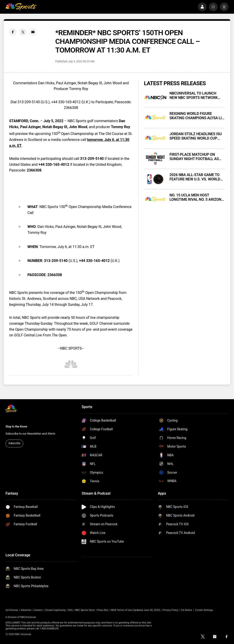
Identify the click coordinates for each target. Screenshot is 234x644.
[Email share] (33, 32)
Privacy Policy (171, 610)
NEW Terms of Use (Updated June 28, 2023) (136, 610)
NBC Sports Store (85, 610)
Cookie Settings (204, 610)
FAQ (70, 610)
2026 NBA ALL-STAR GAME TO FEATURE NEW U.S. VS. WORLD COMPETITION (195, 177)
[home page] (21, 7)
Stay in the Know (16, 426)
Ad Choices (12, 610)
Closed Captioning (55, 610)
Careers (38, 610)
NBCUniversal (28, 617)
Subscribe (14, 443)
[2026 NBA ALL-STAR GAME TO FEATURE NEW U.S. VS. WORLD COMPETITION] (155, 179)
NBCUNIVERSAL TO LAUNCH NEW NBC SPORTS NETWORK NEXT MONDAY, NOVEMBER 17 (195, 95)
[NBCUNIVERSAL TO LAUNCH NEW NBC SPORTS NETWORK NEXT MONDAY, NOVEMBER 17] (155, 98)
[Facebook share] (13, 32)
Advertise (26, 610)
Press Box (103, 610)
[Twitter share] (23, 32)
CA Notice (186, 610)
